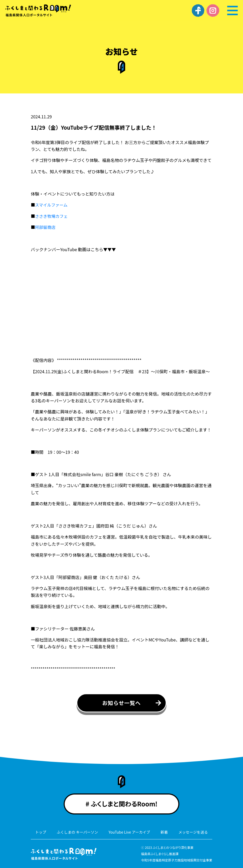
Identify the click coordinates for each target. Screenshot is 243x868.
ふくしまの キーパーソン (77, 832)
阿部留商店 (45, 227)
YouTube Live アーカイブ (129, 832)
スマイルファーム (52, 205)
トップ (41, 832)
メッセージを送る (193, 832)
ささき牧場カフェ (52, 216)
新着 (164, 832)
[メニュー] (232, 10)
